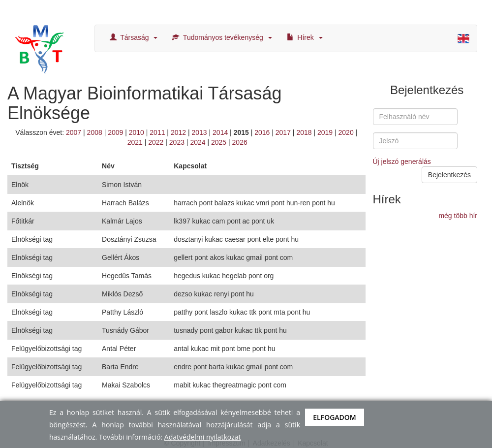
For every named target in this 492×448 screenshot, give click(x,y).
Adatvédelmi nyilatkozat (203, 437)
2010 (137, 132)
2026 (240, 142)
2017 (283, 132)
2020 (346, 132)
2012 (178, 132)
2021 (135, 142)
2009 (115, 132)
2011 (157, 132)
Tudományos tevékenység (222, 37)
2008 (95, 132)
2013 (199, 132)
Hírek (305, 37)
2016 (262, 132)
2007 (74, 132)
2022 (156, 142)
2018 (304, 132)
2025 (219, 142)
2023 (177, 142)
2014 (220, 132)
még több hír (458, 216)
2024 (198, 142)
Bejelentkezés (449, 175)
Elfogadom (335, 417)
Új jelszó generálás (402, 161)
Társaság (134, 37)
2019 (325, 132)
